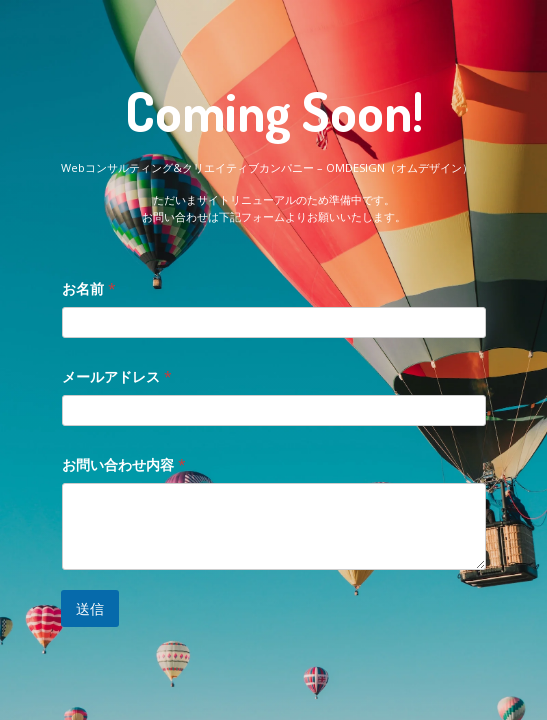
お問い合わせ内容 (124, 464)
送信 (90, 608)
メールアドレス (117, 376)
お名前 (89, 288)
